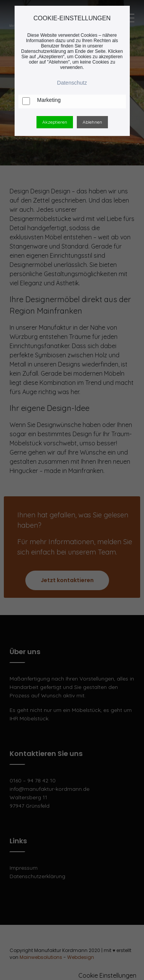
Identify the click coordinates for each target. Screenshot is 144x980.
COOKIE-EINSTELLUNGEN (72, 18)
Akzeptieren (55, 122)
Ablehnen (92, 122)
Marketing (49, 100)
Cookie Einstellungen (107, 975)
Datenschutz (72, 83)
